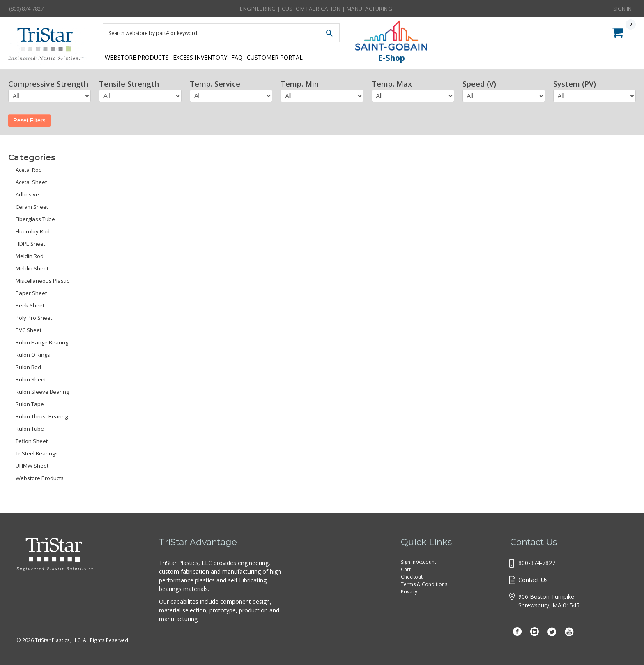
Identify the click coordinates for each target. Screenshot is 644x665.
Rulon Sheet (31, 379)
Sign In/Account (419, 562)
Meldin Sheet (32, 268)
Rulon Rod (28, 367)
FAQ (252, 57)
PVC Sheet (29, 330)
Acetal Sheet (31, 182)
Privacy (409, 592)
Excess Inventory (206, 57)
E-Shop (392, 58)
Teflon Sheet (32, 441)
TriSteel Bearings (37, 453)
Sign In (622, 8)
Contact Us (533, 580)
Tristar (49, 46)
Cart (406, 569)
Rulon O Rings (33, 355)
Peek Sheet (30, 305)
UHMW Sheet (32, 466)
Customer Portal (298, 57)
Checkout (412, 577)
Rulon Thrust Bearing (42, 416)
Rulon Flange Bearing (42, 342)
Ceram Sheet (32, 207)
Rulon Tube (30, 429)
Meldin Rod (30, 256)
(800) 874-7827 (26, 9)
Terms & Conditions (424, 584)
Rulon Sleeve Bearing (42, 392)
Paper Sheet (31, 293)
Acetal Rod (29, 170)
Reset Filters (29, 120)
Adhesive (27, 194)
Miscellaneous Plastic (42, 281)
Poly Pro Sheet (34, 318)
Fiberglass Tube (35, 219)
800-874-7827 (537, 563)
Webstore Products (135, 57)
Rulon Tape (30, 404)
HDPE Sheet (30, 244)
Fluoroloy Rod (33, 231)
